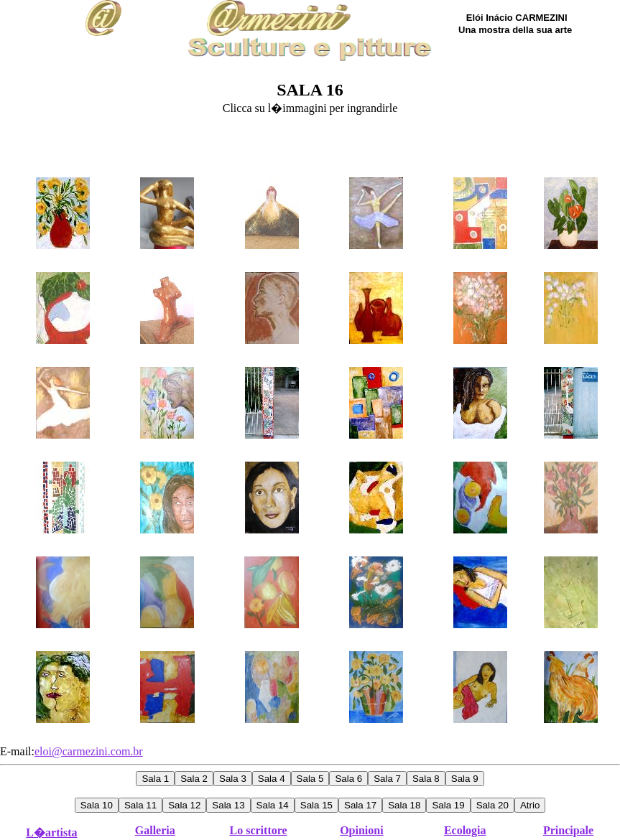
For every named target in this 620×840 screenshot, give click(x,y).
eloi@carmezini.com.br (89, 751)
